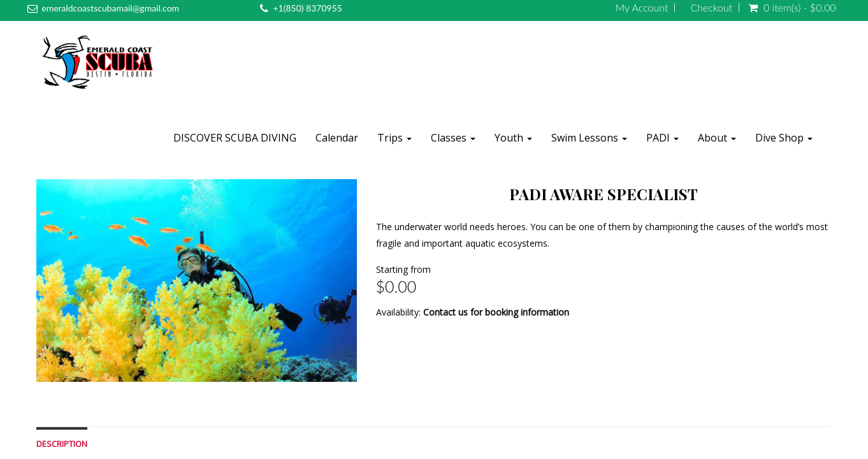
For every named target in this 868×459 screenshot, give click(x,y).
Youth (513, 138)
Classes (453, 138)
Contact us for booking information (496, 312)
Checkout (711, 8)
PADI (662, 138)
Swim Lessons (589, 138)
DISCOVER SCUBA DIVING (235, 138)
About (717, 138)
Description (62, 444)
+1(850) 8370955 (307, 8)
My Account (642, 8)
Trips (394, 138)
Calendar (337, 138)
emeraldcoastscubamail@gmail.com (110, 8)
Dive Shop (784, 138)
